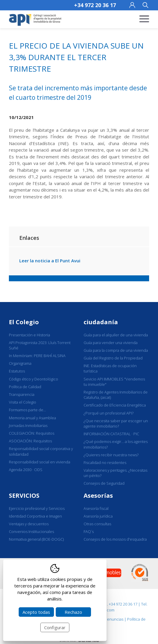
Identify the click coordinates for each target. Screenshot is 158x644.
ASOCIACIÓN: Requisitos (30, 441)
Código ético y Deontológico (33, 379)
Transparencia (22, 394)
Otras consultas (97, 524)
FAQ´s (89, 531)
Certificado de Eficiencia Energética (115, 405)
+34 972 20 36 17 (95, 5)
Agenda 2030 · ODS (26, 470)
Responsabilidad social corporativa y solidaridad (41, 451)
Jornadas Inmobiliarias (28, 425)
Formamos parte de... (27, 410)
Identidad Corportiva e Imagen (35, 516)
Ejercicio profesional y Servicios (37, 508)
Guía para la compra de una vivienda (116, 350)
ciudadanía (101, 322)
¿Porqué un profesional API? (108, 413)
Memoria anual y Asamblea (32, 418)
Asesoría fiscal (96, 508)
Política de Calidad (25, 387)
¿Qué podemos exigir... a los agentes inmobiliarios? (116, 444)
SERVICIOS (24, 496)
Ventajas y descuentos (29, 524)
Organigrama (20, 363)
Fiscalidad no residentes (105, 462)
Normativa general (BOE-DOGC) (36, 539)
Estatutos (17, 371)
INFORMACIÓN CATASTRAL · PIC (111, 434)
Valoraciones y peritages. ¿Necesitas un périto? (115, 473)
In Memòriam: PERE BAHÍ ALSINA (37, 356)
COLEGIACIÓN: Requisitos (32, 433)
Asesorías (98, 496)
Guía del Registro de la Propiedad (113, 358)
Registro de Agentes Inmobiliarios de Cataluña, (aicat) (116, 395)
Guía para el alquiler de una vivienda (116, 335)
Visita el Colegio (23, 402)
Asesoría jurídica (98, 516)
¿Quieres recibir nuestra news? (111, 455)
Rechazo (73, 612)
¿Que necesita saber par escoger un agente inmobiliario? (116, 423)
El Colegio (24, 322)
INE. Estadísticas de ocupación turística (110, 368)
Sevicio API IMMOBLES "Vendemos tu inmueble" (114, 382)
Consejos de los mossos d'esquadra (115, 539)
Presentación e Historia (29, 335)
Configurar (55, 627)
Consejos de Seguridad (104, 483)
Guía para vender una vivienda (111, 343)
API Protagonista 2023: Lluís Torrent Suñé (40, 345)
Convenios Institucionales (31, 531)
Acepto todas (36, 612)
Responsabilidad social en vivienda (40, 462)
